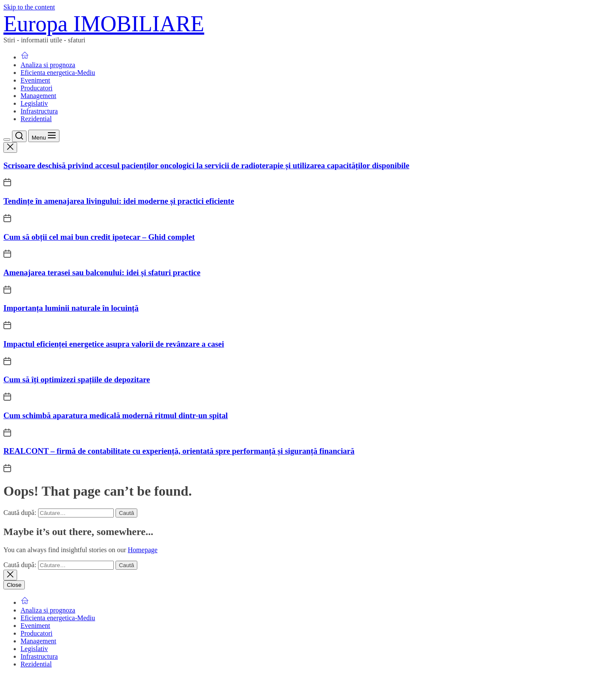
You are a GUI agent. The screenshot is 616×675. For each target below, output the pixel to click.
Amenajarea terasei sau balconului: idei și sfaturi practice (102, 272)
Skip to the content (29, 7)
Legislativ (34, 103)
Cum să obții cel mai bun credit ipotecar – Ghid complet (99, 237)
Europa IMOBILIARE (104, 24)
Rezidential (36, 119)
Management (38, 96)
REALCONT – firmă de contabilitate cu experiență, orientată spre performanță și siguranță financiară (179, 451)
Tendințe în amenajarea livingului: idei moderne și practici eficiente (119, 201)
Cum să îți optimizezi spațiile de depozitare (77, 379)
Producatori (37, 88)
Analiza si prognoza (48, 65)
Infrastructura (39, 111)
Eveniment (35, 80)
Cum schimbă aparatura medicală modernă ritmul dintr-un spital (116, 415)
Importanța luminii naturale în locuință (71, 308)
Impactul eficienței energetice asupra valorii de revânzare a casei (114, 344)
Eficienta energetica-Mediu (58, 73)
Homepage (143, 550)
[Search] (19, 136)
